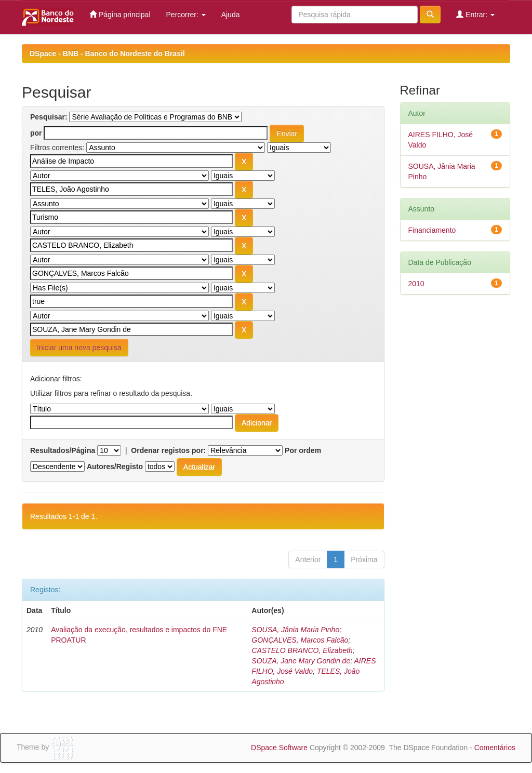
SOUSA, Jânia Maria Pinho (295, 630)
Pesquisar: (49, 117)
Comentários (495, 748)
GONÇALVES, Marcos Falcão (300, 640)
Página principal (120, 14)
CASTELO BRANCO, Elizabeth (302, 650)
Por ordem (303, 450)
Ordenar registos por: (168, 450)
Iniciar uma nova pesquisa (79, 348)
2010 (416, 284)
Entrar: (475, 14)
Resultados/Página (63, 450)
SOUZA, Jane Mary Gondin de (301, 661)
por (36, 133)
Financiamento (432, 230)
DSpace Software (279, 748)
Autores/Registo (115, 467)
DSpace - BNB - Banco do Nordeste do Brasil (107, 54)
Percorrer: (186, 15)
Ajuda (231, 15)
